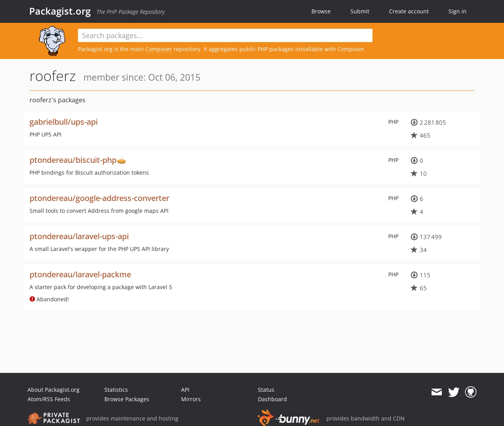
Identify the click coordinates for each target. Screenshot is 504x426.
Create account (409, 11)
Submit (360, 11)
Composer (159, 49)
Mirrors (191, 399)
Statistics (116, 390)
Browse (321, 11)
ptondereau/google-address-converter (99, 198)
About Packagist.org (54, 390)
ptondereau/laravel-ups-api (79, 236)
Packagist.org (60, 11)
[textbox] (225, 35)
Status (266, 390)
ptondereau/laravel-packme (80, 274)
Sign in (458, 11)
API (185, 390)
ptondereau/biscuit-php (73, 160)
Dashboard (272, 399)
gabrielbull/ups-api (64, 122)
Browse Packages (127, 399)
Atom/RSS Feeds (49, 399)
